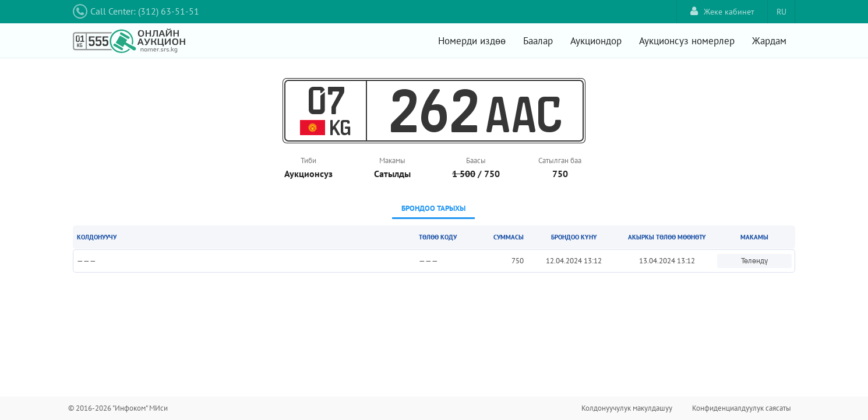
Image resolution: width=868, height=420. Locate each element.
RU (781, 12)
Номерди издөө (472, 41)
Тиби (308, 160)
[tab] (433, 209)
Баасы (476, 160)
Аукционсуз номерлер (687, 41)
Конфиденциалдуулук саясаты (742, 408)
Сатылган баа (560, 160)
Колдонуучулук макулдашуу (627, 408)
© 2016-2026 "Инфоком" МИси (118, 408)
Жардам (769, 41)
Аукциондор (596, 41)
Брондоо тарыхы (433, 208)
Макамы (392, 160)
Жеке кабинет (722, 11)
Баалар (538, 41)
